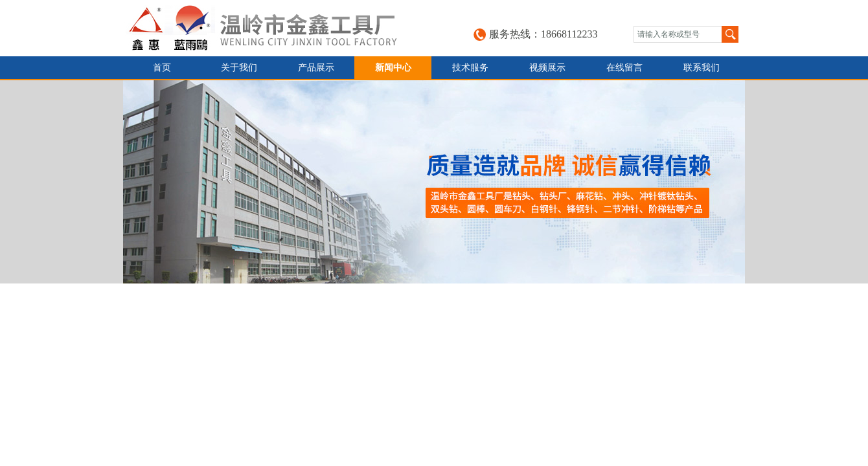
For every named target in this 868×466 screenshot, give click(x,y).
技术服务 (470, 68)
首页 (162, 68)
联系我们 (702, 68)
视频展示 (547, 68)
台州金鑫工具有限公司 (276, 28)
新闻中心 (393, 68)
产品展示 (316, 68)
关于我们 (239, 68)
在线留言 (624, 68)
